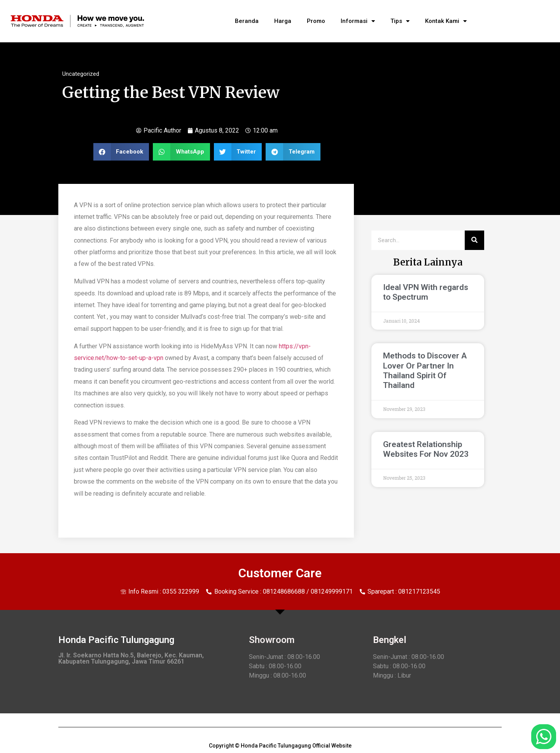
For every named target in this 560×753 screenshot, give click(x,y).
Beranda (247, 21)
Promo (316, 21)
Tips (400, 21)
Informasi (358, 21)
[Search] (474, 240)
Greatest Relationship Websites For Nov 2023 (426, 449)
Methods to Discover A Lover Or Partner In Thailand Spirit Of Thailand (425, 370)
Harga (283, 21)
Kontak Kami (446, 21)
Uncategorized (81, 74)
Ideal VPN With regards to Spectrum (426, 292)
